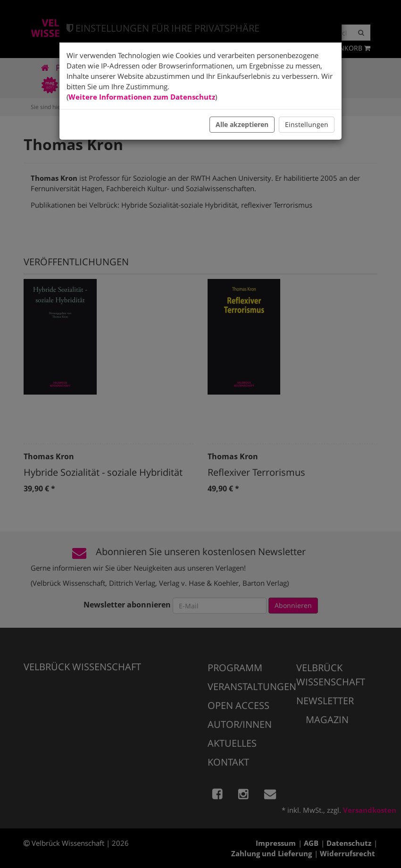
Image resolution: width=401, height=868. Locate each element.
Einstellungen (307, 124)
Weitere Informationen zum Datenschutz (142, 97)
